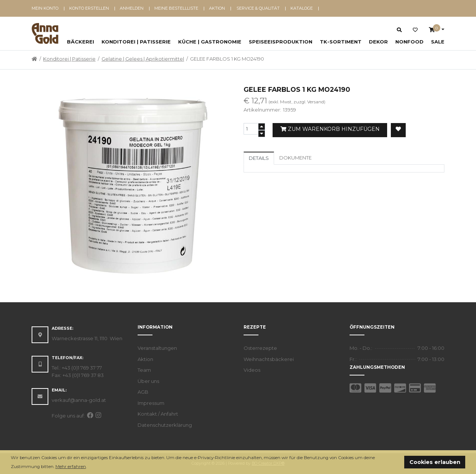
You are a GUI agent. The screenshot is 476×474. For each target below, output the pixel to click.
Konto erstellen (89, 8)
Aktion (217, 8)
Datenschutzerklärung (165, 425)
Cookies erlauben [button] (435, 462)
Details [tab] (259, 158)
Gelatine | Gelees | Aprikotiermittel (143, 59)
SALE (438, 42)
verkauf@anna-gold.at (79, 400)
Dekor (378, 42)
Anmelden (132, 8)
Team (144, 370)
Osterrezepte (260, 348)
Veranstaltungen (157, 348)
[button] (89, 467)
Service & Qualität (258, 8)
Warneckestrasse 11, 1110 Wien (87, 338)
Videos (252, 370)
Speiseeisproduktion (281, 42)
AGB (143, 392)
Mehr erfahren (71, 467)
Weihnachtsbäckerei (269, 359)
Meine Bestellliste (176, 8)
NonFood (409, 42)
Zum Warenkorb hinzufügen (330, 129)
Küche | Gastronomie (210, 42)
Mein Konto (45, 8)
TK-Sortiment (341, 42)
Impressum (151, 403)
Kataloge (302, 8)
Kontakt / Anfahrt (158, 414)
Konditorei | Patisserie (136, 42)
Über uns (148, 381)
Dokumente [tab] (295, 158)
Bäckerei (81, 42)
